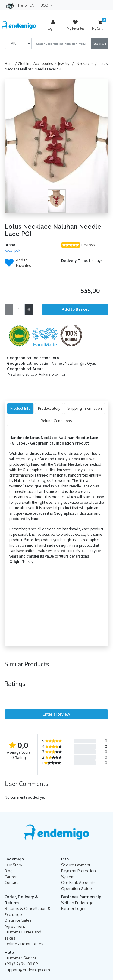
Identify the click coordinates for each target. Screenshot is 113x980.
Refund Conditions (56, 421)
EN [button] (32, 5)
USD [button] (45, 5)
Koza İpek (12, 250)
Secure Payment (76, 865)
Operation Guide (77, 888)
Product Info (20, 408)
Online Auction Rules (24, 944)
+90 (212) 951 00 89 (21, 964)
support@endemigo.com (27, 970)
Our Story (13, 865)
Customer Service (21, 958)
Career (11, 877)
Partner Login (73, 908)
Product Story (49, 408)
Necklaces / (88, 64)
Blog (9, 871)
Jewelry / (67, 64)
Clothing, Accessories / (38, 64)
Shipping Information (85, 408)
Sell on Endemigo (77, 903)
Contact (11, 882)
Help (22, 5)
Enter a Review (56, 714)
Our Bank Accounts (78, 882)
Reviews (88, 245)
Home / (11, 64)
